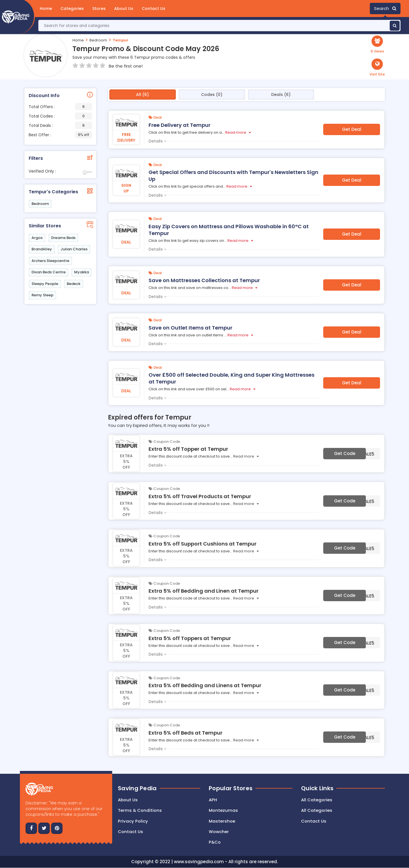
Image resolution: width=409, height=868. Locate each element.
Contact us (131, 832)
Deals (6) (281, 95)
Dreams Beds (63, 238)
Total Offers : (60, 107)
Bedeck (74, 284)
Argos (37, 238)
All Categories (317, 800)
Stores (99, 9)
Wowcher (219, 832)
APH (213, 800)
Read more (236, 132)
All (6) (142, 95)
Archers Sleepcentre (50, 261)
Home (46, 9)
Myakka (82, 272)
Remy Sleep (42, 295)
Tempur (121, 40)
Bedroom (98, 40)
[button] (377, 68)
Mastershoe (222, 821)
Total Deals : (60, 125)
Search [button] (385, 8)
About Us (124, 9)
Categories (72, 9)
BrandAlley (42, 249)
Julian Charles (74, 249)
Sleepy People (45, 284)
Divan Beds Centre (49, 272)
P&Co (215, 842)
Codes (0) (212, 95)
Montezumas (223, 811)
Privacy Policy (133, 821)
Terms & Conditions (140, 811)
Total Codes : (60, 116)
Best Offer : (60, 135)
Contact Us (154, 9)
